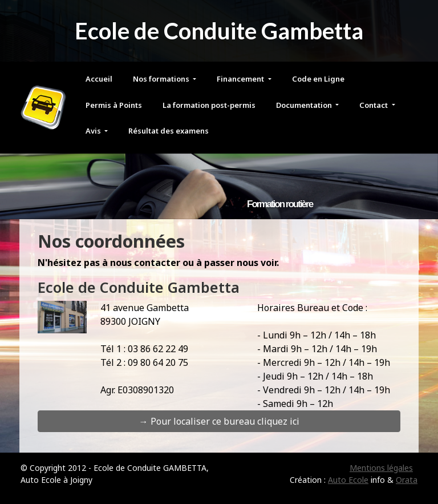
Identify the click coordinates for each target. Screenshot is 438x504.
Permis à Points (114, 105)
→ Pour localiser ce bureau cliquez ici (219, 421)
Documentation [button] (305, 105)
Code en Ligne (318, 79)
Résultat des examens (169, 131)
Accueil (99, 79)
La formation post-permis (209, 105)
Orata (407, 480)
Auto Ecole (348, 480)
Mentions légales (381, 468)
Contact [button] (374, 105)
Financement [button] (241, 79)
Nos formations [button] (162, 79)
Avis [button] (94, 131)
